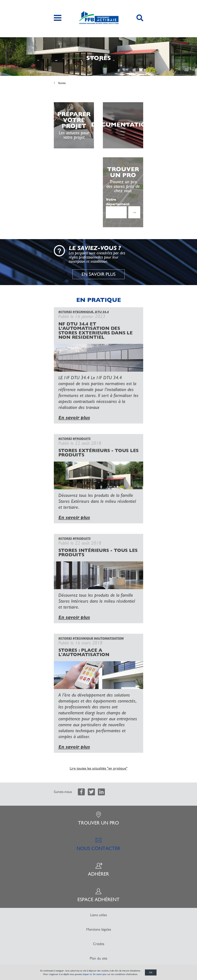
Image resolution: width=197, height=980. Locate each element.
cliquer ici (87, 974)
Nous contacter (98, 844)
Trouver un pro (98, 819)
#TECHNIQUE (83, 638)
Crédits (99, 944)
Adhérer (98, 870)
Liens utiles (98, 915)
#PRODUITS (82, 439)
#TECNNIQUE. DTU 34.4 (91, 312)
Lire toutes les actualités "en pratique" (99, 768)
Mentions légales (99, 929)
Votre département (118, 202)
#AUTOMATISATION (109, 638)
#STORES (65, 312)
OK (151, 972)
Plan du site (98, 958)
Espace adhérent (98, 895)
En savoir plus (99, 274)
